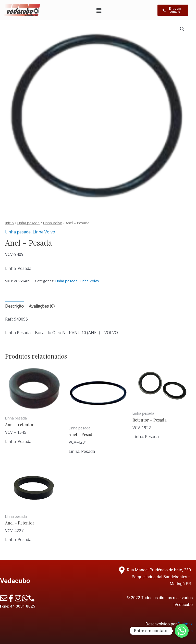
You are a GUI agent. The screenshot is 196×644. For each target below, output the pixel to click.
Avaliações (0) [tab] (42, 306)
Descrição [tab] (14, 306)
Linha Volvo (53, 223)
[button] (182, 29)
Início (9, 223)
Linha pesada (28, 223)
